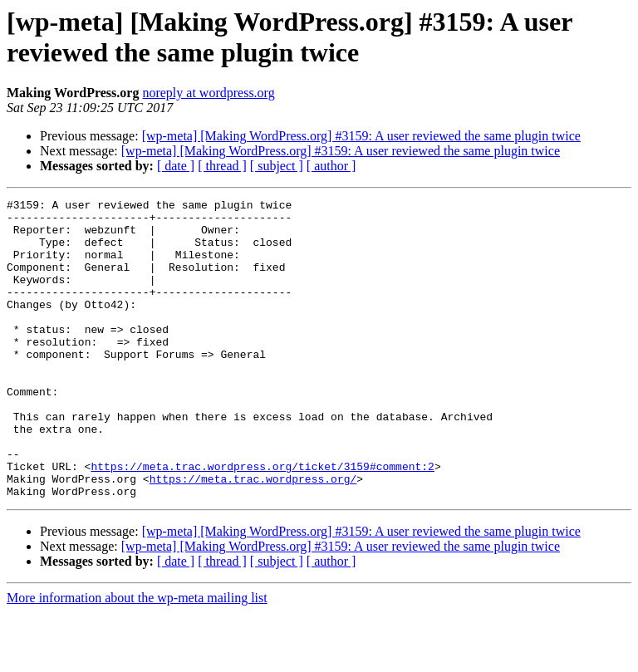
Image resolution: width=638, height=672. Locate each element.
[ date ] (176, 166)
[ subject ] (277, 166)
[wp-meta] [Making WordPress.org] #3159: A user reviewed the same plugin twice (361, 136)
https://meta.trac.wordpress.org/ (253, 536)
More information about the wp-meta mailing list (137, 657)
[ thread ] (222, 166)
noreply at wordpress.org (208, 93)
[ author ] (331, 166)
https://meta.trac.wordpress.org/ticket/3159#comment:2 (262, 521)
